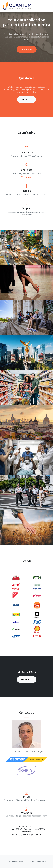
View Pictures (27, 679)
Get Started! (26, 99)
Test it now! (27, 177)
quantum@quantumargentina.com (27, 834)
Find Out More (27, 49)
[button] (5, 605)
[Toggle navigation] (47, 6)
